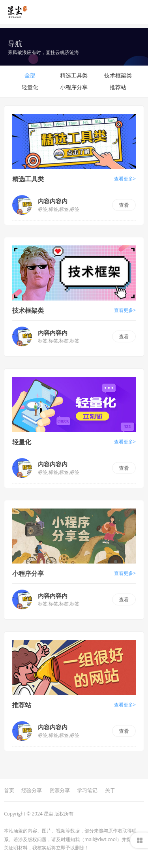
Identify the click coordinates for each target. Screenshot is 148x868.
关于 (110, 790)
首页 (9, 790)
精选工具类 (74, 75)
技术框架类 (118, 75)
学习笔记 (87, 790)
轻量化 (30, 87)
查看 (124, 205)
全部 (30, 75)
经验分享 (32, 790)
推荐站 (118, 87)
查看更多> (125, 179)
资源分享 (60, 790)
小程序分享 (74, 87)
